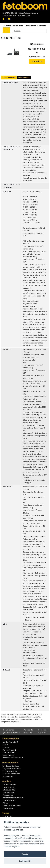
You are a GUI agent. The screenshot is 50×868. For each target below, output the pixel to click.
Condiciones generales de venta (12, 731)
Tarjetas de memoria (12, 769)
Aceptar (25, 854)
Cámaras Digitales (11, 739)
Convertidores (9, 800)
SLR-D (5, 745)
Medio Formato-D (10, 742)
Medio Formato (9, 785)
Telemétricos (9, 793)
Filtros (5, 803)
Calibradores (9, 808)
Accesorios (8, 776)
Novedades (18, 26)
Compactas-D (9, 753)
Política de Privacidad (28, 731)
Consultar (37, 61)
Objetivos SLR (9, 787)
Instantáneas (8, 755)
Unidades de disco (11, 766)
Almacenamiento (10, 763)
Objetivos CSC (9, 790)
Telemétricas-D (10, 750)
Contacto (42, 26)
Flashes (6, 813)
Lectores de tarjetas (11, 774)
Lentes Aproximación (12, 806)
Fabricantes (30, 26)
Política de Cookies (43, 731)
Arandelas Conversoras (13, 798)
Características (9, 77)
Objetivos (7, 781)
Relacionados (24, 77)
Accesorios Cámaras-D (13, 758)
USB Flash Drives (10, 771)
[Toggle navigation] (6, 30)
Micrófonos (16, 38)
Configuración (25, 861)
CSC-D (6, 747)
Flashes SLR (8, 816)
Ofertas (8, 26)
